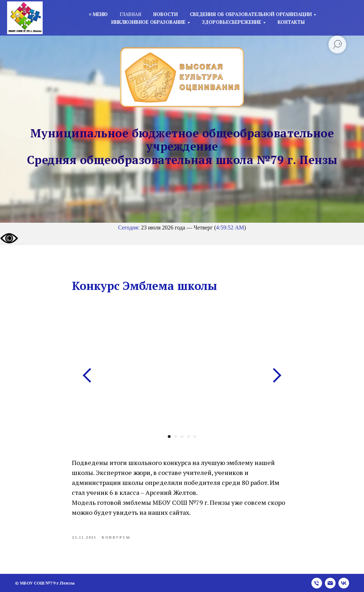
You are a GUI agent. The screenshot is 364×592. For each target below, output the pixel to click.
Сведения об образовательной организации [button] (251, 14)
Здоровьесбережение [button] (232, 22)
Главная (130, 14)
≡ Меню (98, 14)
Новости (165, 14)
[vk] (344, 583)
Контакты (291, 22)
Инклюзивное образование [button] (148, 22)
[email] (330, 583)
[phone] (317, 583)
